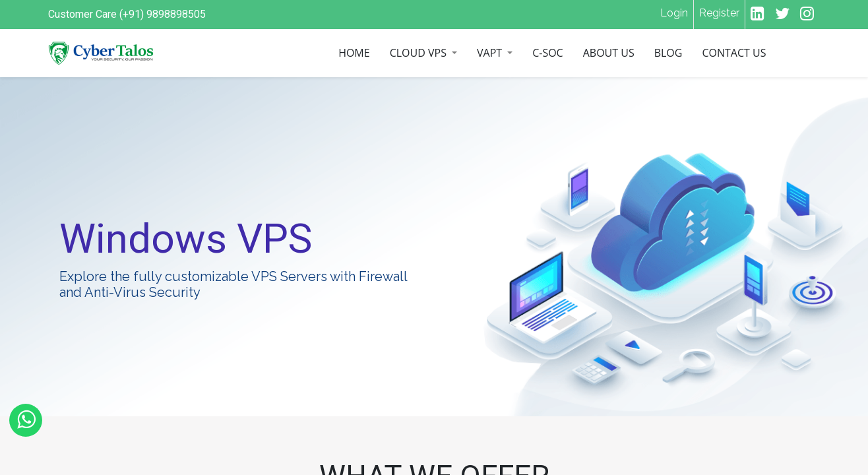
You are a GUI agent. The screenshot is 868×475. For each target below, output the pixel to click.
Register (719, 13)
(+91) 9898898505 (163, 14)
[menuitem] (354, 53)
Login (674, 13)
